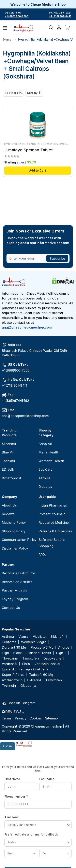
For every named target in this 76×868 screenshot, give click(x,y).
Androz (64, 648)
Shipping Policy (14, 531)
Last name (47, 779)
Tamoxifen (31, 658)
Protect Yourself (52, 514)
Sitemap (51, 718)
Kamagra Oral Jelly (33, 669)
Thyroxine (10, 658)
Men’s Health (49, 452)
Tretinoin (9, 686)
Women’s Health (51, 461)
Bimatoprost (12, 478)
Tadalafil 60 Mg (41, 675)
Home (7, 39)
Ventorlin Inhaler (48, 664)
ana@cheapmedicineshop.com (27, 327)
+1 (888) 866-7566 (17, 16)
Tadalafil (8, 461)
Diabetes (45, 487)
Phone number (16, 796)
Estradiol (34, 680)
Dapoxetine (52, 658)
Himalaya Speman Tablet (28, 150)
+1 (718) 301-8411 (60, 16)
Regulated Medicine (54, 522)
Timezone (12, 817)
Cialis (26, 664)
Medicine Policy (14, 522)
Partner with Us (14, 590)
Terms (7, 718)
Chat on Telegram (21, 703)
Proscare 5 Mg (42, 648)
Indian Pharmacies (53, 505)
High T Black (12, 653)
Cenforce (9, 642)
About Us (9, 505)
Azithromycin (12, 680)
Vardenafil (10, 664)
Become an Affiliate (17, 582)
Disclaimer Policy (15, 548)
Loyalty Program (15, 599)
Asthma (44, 478)
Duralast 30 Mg (14, 648)
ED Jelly (8, 469)
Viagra (23, 637)
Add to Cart (38, 170)
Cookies (36, 718)
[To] (56, 853)
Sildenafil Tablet (39, 653)
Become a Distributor (19, 573)
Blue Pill (8, 452)
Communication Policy (19, 540)
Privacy (21, 718)
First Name (12, 779)
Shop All (45, 444)
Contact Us (11, 608)
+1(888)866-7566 (16, 370)
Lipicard (8, 669)
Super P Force (13, 675)
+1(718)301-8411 (14, 385)
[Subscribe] (57, 258)
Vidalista (39, 637)
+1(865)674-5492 (15, 401)
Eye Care (45, 469)
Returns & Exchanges (55, 531)
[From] (21, 853)
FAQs (42, 555)
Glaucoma (28, 686)
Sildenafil (9, 444)
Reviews (8, 514)
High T (61, 653)
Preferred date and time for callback (31, 834)
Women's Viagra (34, 642)
